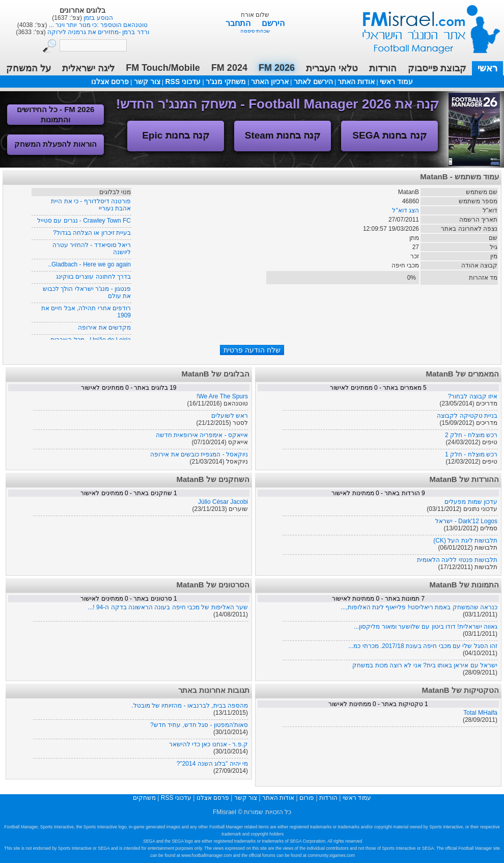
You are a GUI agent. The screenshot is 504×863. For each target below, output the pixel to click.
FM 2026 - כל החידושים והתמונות (56, 114)
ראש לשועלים (230, 416)
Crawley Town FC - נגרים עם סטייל (84, 221)
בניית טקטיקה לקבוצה (467, 416)
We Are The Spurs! (222, 396)
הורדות (383, 68)
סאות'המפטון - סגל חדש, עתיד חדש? (199, 725)
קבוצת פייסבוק (437, 68)
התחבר (239, 23)
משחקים (144, 798)
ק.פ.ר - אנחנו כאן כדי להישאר (208, 744)
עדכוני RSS (183, 82)
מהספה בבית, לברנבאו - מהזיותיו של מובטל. (190, 706)
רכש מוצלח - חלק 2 (471, 435)
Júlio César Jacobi (223, 502)
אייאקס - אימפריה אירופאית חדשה (202, 435)
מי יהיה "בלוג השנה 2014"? (212, 764)
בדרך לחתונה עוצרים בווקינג (93, 277)
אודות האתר (356, 82)
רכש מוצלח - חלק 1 (471, 454)
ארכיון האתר (270, 82)
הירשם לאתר (313, 82)
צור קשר (147, 82)
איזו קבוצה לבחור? (473, 396)
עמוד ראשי (425, 25)
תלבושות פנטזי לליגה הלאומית (457, 560)
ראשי (487, 68)
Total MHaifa (480, 713)
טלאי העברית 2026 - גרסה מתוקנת (97, 18)
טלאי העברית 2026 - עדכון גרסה (97, 32)
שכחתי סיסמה (255, 31)
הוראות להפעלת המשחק (55, 144)
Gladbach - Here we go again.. (89, 264)
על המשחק (29, 68)
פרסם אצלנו (110, 82)
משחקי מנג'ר (226, 82)
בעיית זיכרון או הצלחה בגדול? (92, 233)
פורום (307, 798)
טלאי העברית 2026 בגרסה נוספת (97, 25)
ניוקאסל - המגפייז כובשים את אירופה (199, 454)
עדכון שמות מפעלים (471, 502)
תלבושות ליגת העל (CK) (465, 541)
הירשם (273, 23)
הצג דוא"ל (405, 210)
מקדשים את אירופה (104, 328)
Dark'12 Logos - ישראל (466, 521)
